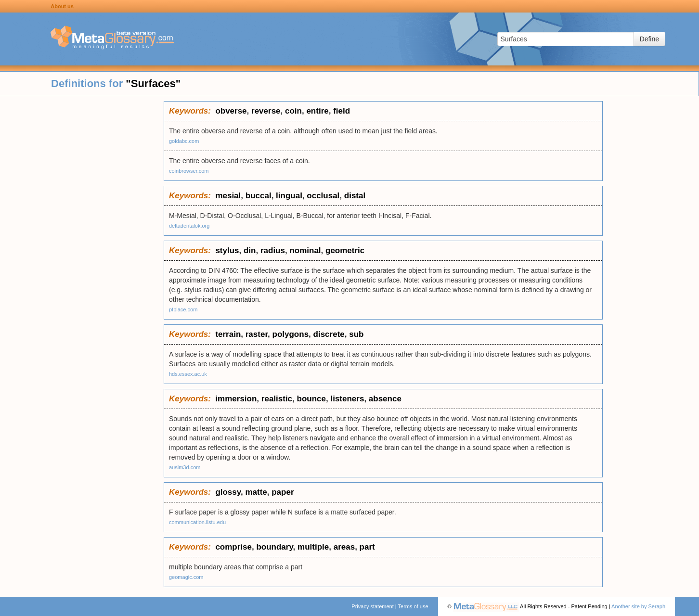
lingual (289, 196)
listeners (347, 399)
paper (283, 492)
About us (62, 6)
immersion (236, 399)
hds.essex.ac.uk (188, 374)
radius (273, 250)
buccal (259, 196)
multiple (313, 547)
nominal (305, 250)
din (250, 250)
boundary (274, 547)
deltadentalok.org (189, 226)
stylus (227, 250)
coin (293, 111)
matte (256, 492)
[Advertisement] (82, 245)
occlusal (323, 196)
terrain (228, 334)
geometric (345, 250)
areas (344, 547)
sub (356, 334)
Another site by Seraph (638, 606)
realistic (277, 399)
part (367, 547)
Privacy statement (372, 606)
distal (355, 196)
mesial (228, 196)
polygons (291, 334)
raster (257, 334)
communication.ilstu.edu (197, 522)
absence (385, 399)
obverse (231, 111)
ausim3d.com (185, 467)
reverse (266, 111)
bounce (311, 399)
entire (317, 111)
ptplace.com (183, 309)
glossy (228, 492)
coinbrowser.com (189, 171)
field (342, 111)
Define (649, 39)
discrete (329, 334)
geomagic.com (186, 577)
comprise (233, 547)
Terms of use (413, 606)
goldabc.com (184, 141)
